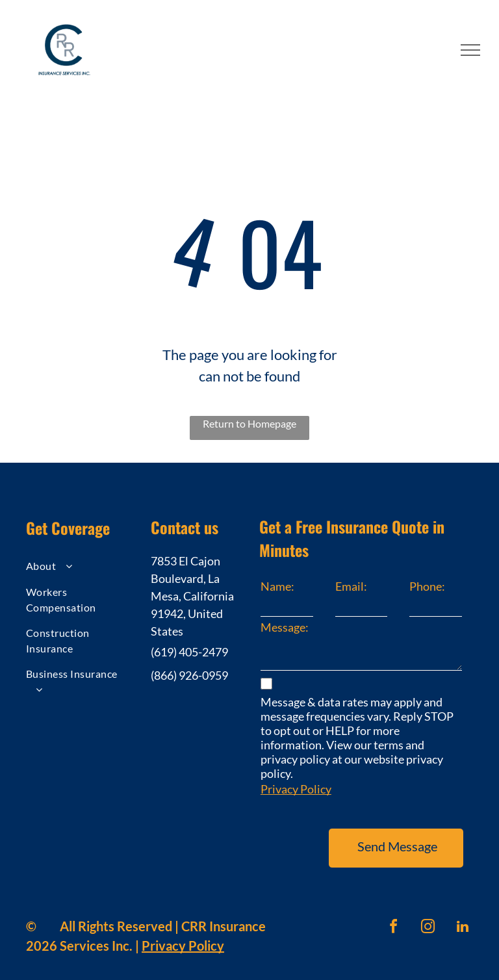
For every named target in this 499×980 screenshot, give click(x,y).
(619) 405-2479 (189, 652)
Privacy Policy (296, 789)
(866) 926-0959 (189, 675)
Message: (285, 627)
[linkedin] (463, 911)
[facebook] (394, 911)
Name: (277, 586)
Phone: (427, 586)
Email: (351, 586)
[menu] (470, 50)
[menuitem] (77, 568)
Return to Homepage (249, 423)
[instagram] (428, 911)
